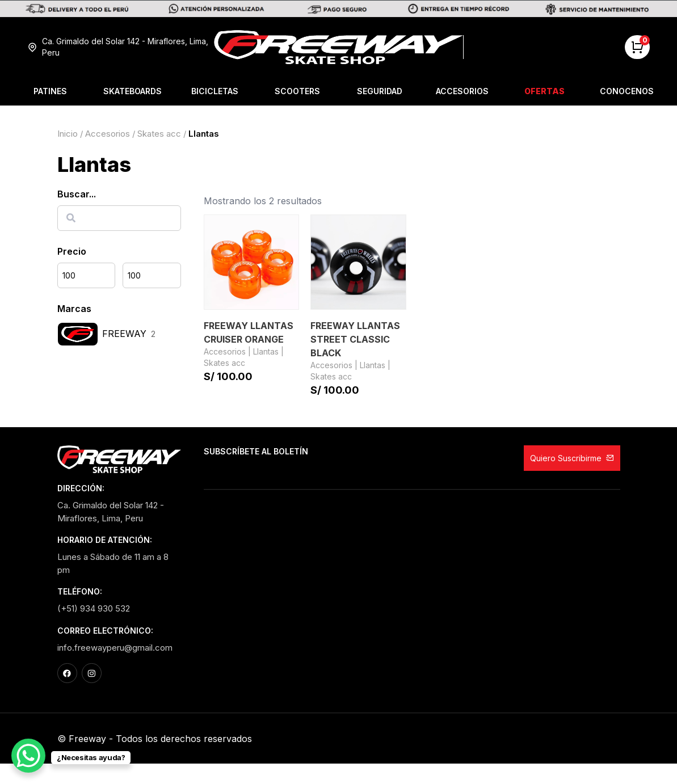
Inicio (68, 134)
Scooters (297, 91)
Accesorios (462, 91)
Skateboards (133, 91)
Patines (50, 91)
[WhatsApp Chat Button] (28, 756)
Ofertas (544, 91)
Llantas (266, 351)
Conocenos (627, 91)
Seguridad (380, 91)
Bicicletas (215, 91)
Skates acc (159, 134)
